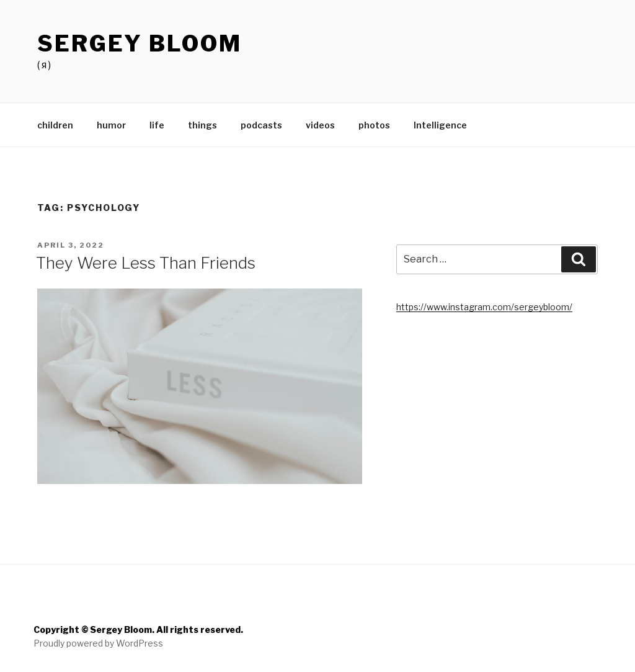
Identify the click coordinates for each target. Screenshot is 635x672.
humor (111, 125)
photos (374, 125)
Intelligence (440, 125)
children (55, 125)
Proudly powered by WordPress (98, 643)
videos (320, 125)
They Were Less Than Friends (146, 263)
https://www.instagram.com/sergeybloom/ (484, 307)
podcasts (261, 125)
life (157, 125)
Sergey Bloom (140, 43)
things (202, 125)
